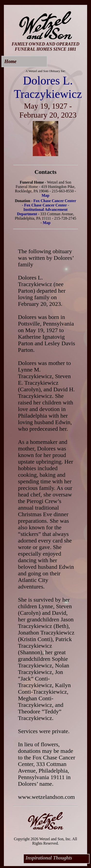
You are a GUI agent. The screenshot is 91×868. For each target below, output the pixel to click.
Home (10, 61)
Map (46, 195)
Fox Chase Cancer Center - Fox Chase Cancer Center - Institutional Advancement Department (47, 207)
